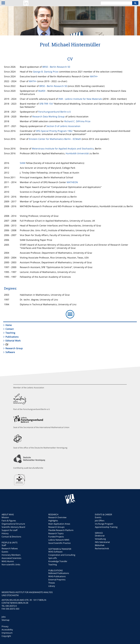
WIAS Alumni (8, 561)
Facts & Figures (9, 521)
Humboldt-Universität (77, 153)
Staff (4, 545)
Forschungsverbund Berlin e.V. (55, 112)
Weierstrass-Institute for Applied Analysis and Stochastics (63, 149)
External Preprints (57, 580)
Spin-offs (53, 558)
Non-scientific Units (11, 564)
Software (10, 352)
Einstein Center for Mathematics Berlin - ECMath (55, 139)
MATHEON (72, 182)
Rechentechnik (102, 548)
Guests (5, 552)
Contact (10, 329)
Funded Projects (56, 537)
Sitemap (6, 620)
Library (52, 586)
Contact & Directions (11, 537)
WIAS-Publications (57, 576)
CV (7, 344)
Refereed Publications (59, 573)
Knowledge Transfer (58, 561)
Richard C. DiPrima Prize (77, 121)
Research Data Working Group (48, 116)
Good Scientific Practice (59, 543)
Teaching (10, 333)
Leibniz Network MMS (59, 540)
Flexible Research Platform (61, 530)
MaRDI (42, 91)
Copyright (6, 636)
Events (98, 517)
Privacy (5, 626)
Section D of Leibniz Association (63, 126)
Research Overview (57, 517)
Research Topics (56, 533)
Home (9, 325)
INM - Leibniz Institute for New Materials (80, 99)
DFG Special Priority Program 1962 (54, 131)
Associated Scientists (11, 558)
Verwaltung (100, 539)
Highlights (53, 521)
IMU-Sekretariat (102, 542)
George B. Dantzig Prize (46, 72)
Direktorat (100, 536)
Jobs (4, 617)
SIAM (23, 163)
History (5, 533)
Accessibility (7, 630)
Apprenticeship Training (106, 527)
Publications (12, 337)
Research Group (14, 348)
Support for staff (10, 530)
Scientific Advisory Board (13, 527)
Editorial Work (13, 341)
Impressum (7, 633)
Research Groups (56, 527)
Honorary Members (11, 555)
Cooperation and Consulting (62, 555)
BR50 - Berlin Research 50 (56, 67)
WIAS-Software (55, 552)
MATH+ (94, 76)
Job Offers (100, 521)
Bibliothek (100, 545)
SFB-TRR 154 (46, 104)
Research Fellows (10, 548)
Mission (5, 517)
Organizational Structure (13, 524)
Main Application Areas (59, 524)
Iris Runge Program (104, 524)
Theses (52, 583)
